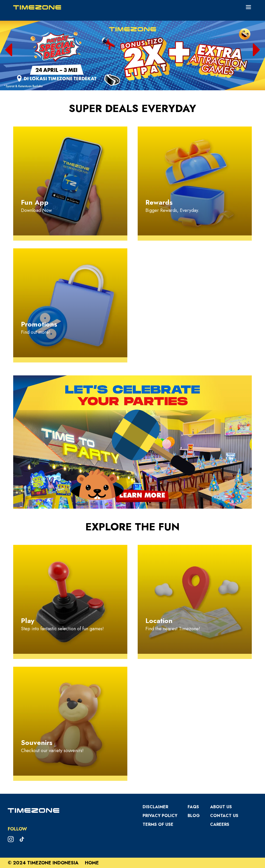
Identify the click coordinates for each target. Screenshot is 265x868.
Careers (220, 824)
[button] (9, 50)
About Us (221, 807)
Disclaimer (155, 807)
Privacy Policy (160, 816)
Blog (194, 816)
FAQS (193, 807)
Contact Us (224, 816)
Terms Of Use (158, 824)
